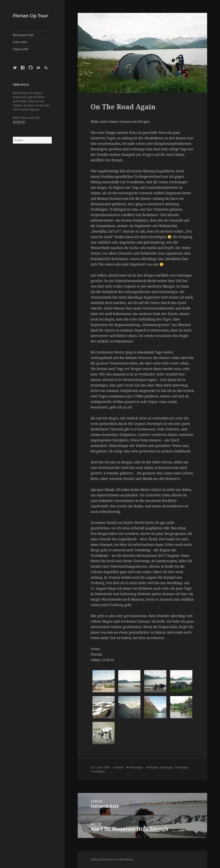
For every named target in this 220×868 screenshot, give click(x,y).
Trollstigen (181, 767)
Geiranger (166, 767)
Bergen (154, 767)
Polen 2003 (20, 42)
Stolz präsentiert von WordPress (112, 859)
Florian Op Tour (31, 16)
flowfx (120, 767)
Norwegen (136, 767)
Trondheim (98, 771)
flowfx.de (19, 122)
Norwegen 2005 (23, 35)
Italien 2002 (21, 49)
